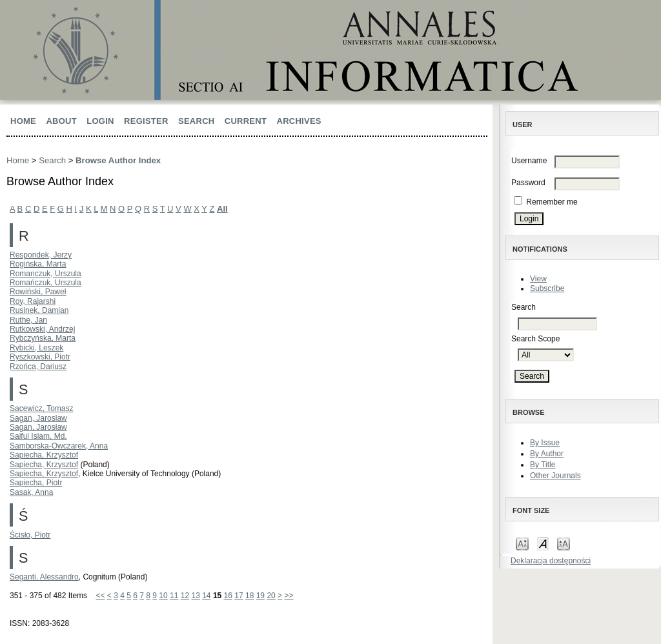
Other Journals (555, 476)
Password (528, 183)
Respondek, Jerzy (41, 255)
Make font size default (543, 543)
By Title (543, 465)
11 (174, 596)
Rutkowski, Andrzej (42, 329)
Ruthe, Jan (28, 320)
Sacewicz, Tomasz (41, 408)
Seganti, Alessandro (44, 577)
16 (228, 596)
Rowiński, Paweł (38, 292)
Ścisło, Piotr (30, 535)
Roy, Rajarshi (33, 301)
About (61, 121)
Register (146, 121)
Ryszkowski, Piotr (40, 357)
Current (246, 121)
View (538, 279)
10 (163, 596)
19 (260, 596)
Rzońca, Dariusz (38, 367)
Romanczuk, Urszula (46, 274)
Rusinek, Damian (39, 310)
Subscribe (547, 288)
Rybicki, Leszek (36, 348)
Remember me (552, 202)
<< (100, 596)
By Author (547, 454)
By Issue (545, 443)
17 (239, 596)
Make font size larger (564, 543)
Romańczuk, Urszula (46, 283)
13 (195, 596)
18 (249, 596)
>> (289, 596)
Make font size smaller (522, 543)
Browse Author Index (118, 160)
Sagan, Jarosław (38, 427)
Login (100, 121)
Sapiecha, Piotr (36, 483)
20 (271, 596)
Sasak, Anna (31, 492)
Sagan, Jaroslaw (38, 418)
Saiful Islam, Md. (38, 436)
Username (529, 161)
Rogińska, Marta (38, 264)
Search (196, 121)
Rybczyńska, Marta (43, 338)
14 (206, 596)
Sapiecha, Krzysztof (44, 455)
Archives (299, 121)
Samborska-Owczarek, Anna (59, 446)
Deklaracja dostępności (551, 561)
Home (23, 121)
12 (185, 596)
